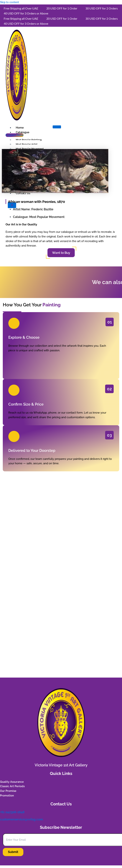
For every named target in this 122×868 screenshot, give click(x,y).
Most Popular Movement (47, 217)
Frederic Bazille (42, 209)
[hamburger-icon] (57, 127)
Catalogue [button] (23, 132)
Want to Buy (61, 253)
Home (20, 128)
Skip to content (9, 2)
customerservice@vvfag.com (22, 819)
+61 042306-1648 (12, 812)
